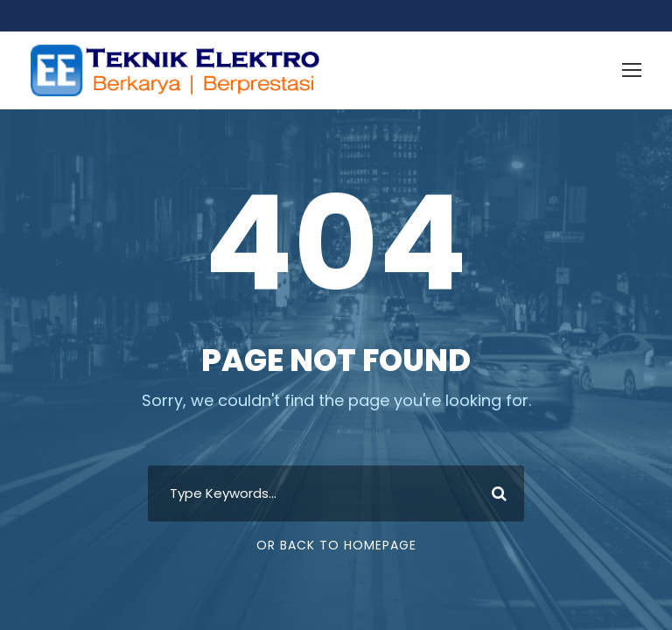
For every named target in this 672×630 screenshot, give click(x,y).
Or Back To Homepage (336, 545)
